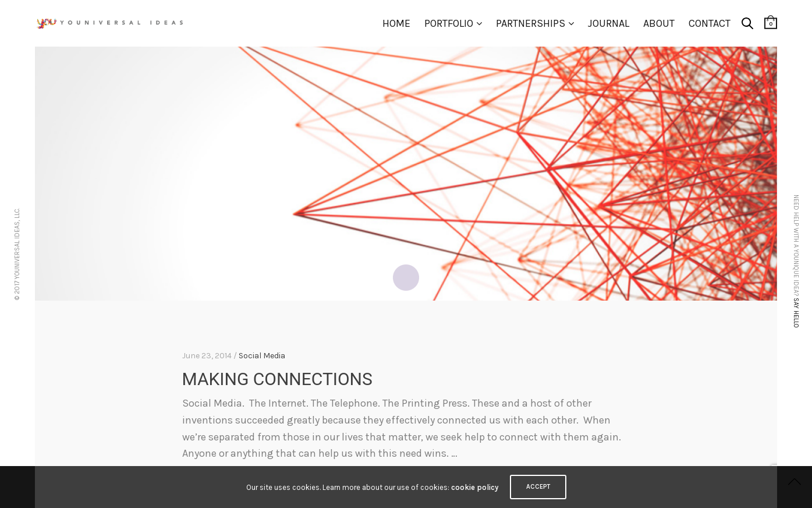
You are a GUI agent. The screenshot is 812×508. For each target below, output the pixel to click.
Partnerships (531, 23)
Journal (609, 23)
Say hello (796, 313)
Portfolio (449, 23)
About (659, 23)
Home (396, 23)
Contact (710, 23)
